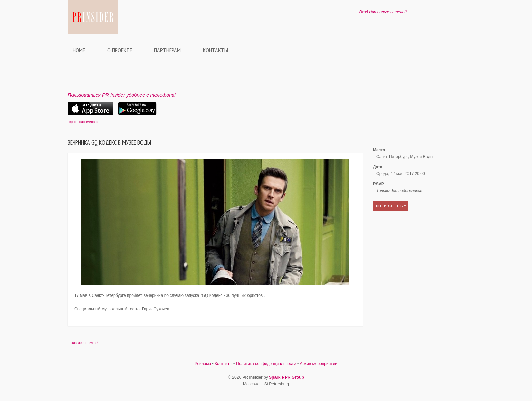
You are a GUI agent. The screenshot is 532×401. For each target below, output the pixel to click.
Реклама (203, 364)
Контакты (215, 50)
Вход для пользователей (383, 12)
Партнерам (167, 50)
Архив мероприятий (319, 364)
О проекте (120, 50)
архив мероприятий (83, 343)
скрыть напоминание (84, 122)
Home (79, 50)
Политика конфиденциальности (266, 364)
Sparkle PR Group (287, 377)
